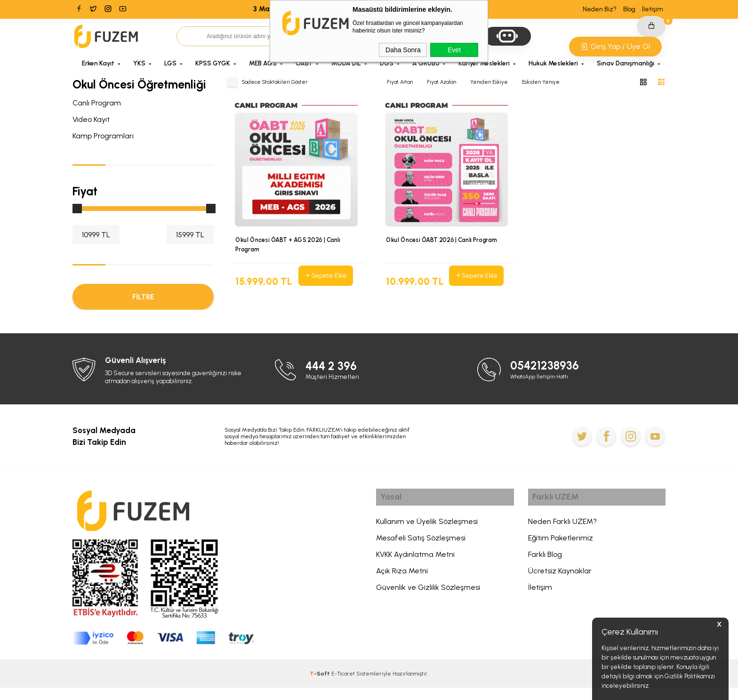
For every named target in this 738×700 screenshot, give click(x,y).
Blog (629, 9)
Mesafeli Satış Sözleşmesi (421, 552)
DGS (387, 63)
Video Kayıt (91, 119)
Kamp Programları (103, 136)
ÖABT (304, 63)
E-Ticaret (343, 686)
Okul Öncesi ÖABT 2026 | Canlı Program (443, 241)
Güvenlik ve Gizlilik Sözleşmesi (428, 602)
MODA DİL (346, 63)
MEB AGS (263, 63)
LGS (170, 63)
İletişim (653, 9)
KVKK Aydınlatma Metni (415, 569)
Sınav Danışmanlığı (626, 63)
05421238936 (548, 378)
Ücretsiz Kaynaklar (560, 585)
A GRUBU (426, 63)
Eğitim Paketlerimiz (561, 552)
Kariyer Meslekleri (484, 63)
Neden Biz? (600, 9)
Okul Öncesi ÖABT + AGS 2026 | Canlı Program (289, 245)
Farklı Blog (545, 569)
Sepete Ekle (326, 276)
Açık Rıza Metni (402, 585)
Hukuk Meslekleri (553, 63)
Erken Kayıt (98, 63)
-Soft (321, 686)
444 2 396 (333, 378)
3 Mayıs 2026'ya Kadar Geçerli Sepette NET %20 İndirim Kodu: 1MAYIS (369, 9)
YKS (139, 63)
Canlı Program (97, 103)
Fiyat (85, 191)
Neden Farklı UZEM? (562, 536)
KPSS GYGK (213, 63)
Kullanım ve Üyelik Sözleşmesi (427, 536)
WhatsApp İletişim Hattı (543, 389)
